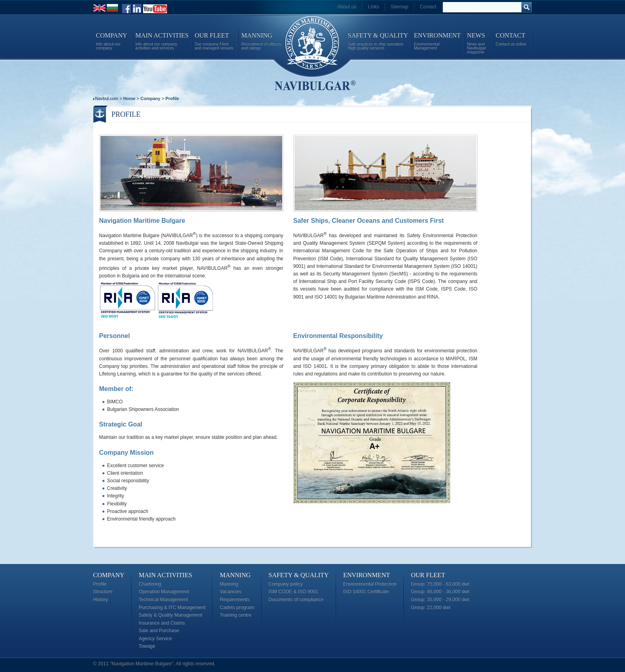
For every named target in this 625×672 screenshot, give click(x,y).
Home (129, 98)
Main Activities (165, 575)
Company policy (286, 584)
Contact (428, 7)
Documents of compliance (296, 599)
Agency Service (155, 639)
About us (347, 7)
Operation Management (164, 591)
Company (150, 98)
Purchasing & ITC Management (172, 607)
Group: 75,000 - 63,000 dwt (440, 584)
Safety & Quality (299, 575)
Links (373, 7)
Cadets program (237, 607)
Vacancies (230, 591)
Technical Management (163, 599)
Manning (235, 575)
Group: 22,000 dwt (431, 607)
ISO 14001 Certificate (366, 591)
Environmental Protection (370, 584)
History (101, 599)
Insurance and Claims (162, 623)
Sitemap (399, 7)
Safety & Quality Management (170, 615)
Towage (147, 646)
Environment (367, 575)
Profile (172, 98)
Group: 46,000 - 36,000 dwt (440, 591)
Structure (103, 591)
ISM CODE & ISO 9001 (294, 591)
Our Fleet (428, 575)
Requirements (235, 599)
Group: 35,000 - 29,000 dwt (440, 599)
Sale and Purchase (159, 631)
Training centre (236, 615)
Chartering (150, 584)
